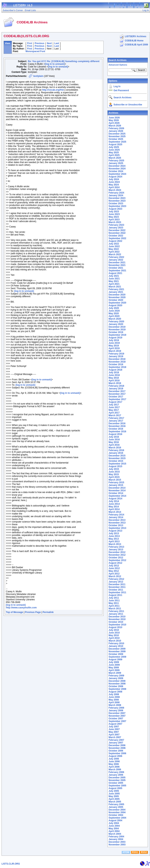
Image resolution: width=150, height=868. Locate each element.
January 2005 (116, 807)
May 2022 (114, 249)
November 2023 (117, 201)
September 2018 (117, 367)
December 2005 (117, 778)
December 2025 (117, 134)
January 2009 (116, 678)
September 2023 (117, 206)
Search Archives (118, 60)
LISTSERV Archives (135, 36)
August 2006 (115, 756)
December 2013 (117, 520)
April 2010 (114, 638)
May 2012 (114, 571)
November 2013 (117, 523)
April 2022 (114, 252)
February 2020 (116, 322)
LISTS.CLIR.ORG (11, 864)
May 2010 (114, 635)
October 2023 (116, 203)
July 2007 (114, 727)
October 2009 (116, 654)
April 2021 (114, 284)
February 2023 (116, 225)
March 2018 (115, 383)
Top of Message (15, 612)
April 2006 (114, 767)
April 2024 (114, 187)
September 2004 (117, 818)
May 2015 (114, 474)
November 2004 (117, 812)
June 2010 (114, 633)
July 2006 (114, 759)
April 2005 (114, 799)
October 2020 (116, 300)
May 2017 (114, 410)
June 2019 (114, 343)
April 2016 (114, 445)
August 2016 (115, 434)
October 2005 (116, 783)
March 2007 (115, 737)
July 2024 (114, 179)
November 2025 (117, 136)
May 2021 (114, 281)
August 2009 (115, 660)
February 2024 (116, 193)
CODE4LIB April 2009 (136, 45)
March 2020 (115, 319)
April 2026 (114, 123)
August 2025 (115, 144)
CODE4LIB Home (134, 41)
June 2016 (114, 440)
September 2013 (117, 528)
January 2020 (116, 324)
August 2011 (115, 595)
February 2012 (116, 579)
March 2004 (115, 834)
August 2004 (115, 820)
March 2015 (115, 480)
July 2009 (114, 662)
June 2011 (114, 601)
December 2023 (117, 198)
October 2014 (116, 493)
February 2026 (116, 128)
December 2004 (117, 810)
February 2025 (116, 161)
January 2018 (116, 389)
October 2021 (116, 268)
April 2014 (114, 509)
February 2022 (116, 257)
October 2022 (116, 236)
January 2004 (116, 839)
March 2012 (115, 576)
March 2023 (115, 222)
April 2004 (114, 831)
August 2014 (115, 499)
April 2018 (114, 381)
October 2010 (116, 622)
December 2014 (117, 488)
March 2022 (115, 254)
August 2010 (115, 627)
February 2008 (116, 708)
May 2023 (114, 217)
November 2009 (117, 651)
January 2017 (116, 421)
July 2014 (114, 501)
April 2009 (114, 670)
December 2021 (117, 263)
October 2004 (116, 815)
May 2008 (114, 700)
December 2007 (117, 713)
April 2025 (114, 155)
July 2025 (114, 147)
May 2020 (114, 313)
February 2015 (116, 482)
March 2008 (115, 705)
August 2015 (115, 466)
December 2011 (117, 584)
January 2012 (116, 582)
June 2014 (114, 504)
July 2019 (114, 340)
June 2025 (114, 150)
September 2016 (117, 432)
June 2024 (114, 182)
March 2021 (115, 287)
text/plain (38, 76)
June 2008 (114, 697)
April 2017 (114, 413)
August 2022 (115, 241)
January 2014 (116, 517)
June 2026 (114, 118)
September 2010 (117, 625)
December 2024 (117, 166)
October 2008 (116, 686)
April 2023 (114, 220)
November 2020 (117, 297)
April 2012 (114, 574)
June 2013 (114, 536)
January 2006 (116, 775)
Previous (39, 43)
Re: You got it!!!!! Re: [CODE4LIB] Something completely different (64, 61)
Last (57, 43)
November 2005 (117, 780)
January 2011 (116, 614)
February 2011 (116, 611)
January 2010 (116, 646)
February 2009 (116, 676)
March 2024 (115, 190)
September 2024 (117, 174)
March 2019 (115, 351)
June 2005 (114, 794)
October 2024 (116, 171)
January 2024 (116, 195)
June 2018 (114, 375)
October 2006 (116, 751)
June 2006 (114, 761)
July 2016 (114, 437)
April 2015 (114, 477)
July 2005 (114, 791)
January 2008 (116, 710)
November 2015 (117, 458)
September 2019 (117, 335)
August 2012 (115, 563)
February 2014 (116, 515)
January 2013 (116, 550)
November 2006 (117, 748)
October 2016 (116, 429)
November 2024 (117, 169)
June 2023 (114, 214)
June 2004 (114, 826)
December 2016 (117, 423)
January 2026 (116, 131)
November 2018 (117, 362)
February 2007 (116, 740)
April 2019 (114, 348)
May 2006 (114, 764)
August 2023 (115, 209)
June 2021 (114, 279)
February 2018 (116, 386)
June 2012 (114, 568)
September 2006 (117, 753)
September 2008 (117, 689)
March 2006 (115, 770)
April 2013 (114, 541)
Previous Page (33, 612)
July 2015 (114, 469)
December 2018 (117, 359)
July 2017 (114, 405)
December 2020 (117, 295)
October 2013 (116, 525)
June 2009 (114, 665)
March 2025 (115, 158)
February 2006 (116, 772)
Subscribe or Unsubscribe (128, 105)
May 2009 (114, 668)
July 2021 (114, 276)
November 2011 (117, 587)
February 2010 (116, 643)
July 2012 (114, 566)
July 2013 (114, 533)
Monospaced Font (35, 51)
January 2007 (116, 743)
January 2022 (116, 260)
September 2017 (117, 399)
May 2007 (114, 732)
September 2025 (117, 142)
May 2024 (114, 185)
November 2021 (117, 265)
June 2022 (114, 246)
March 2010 (115, 641)
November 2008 (117, 684)
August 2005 (115, 788)
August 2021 (115, 273)
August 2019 (115, 338)
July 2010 (114, 630)
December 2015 (117, 456)
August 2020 (115, 305)
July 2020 (114, 308)
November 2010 (117, 619)
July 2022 (114, 244)
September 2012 (117, 560)
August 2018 (115, 370)
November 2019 (117, 330)
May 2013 (114, 539)
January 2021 (116, 292)
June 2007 (114, 729)
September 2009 (117, 657)
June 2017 (114, 407)
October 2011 (116, 590)
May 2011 (114, 603)
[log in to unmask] (55, 64)
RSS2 (144, 852)
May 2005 (114, 796)
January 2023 (116, 228)
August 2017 (115, 402)
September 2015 (117, 464)
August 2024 (115, 177)
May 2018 (114, 378)
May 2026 (114, 120)
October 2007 (116, 719)
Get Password (121, 90)
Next (49, 43)
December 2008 (117, 681)
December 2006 (117, 745)
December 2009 (117, 649)
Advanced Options (118, 65)
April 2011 (114, 606)
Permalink (48, 612)
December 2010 (117, 617)
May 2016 (114, 442)
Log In (117, 86)
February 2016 (116, 450)
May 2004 (114, 829)
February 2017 (116, 418)
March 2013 (115, 544)
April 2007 (114, 735)
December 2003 (117, 842)
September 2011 (117, 592)
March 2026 (115, 126)
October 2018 (116, 364)
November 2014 (117, 491)
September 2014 (117, 496)
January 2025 (116, 163)
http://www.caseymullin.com (21, 608)
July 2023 (114, 212)
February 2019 (116, 354)
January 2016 (116, 453)
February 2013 (116, 547)
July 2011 (114, 598)
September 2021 (117, 271)
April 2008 (114, 702)
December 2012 (117, 552)
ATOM (126, 852)
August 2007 (115, 724)
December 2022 (117, 230)
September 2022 (117, 238)
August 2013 (115, 531)
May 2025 (114, 153)
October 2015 (116, 461)
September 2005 (117, 786)
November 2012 (117, 555)
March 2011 (115, 609)
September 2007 (117, 721)
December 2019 (117, 327)
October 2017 (116, 397)
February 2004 (116, 837)
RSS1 (135, 852)
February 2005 (116, 804)
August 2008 (115, 692)
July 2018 (114, 372)
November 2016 (117, 426)
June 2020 (114, 311)
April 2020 (114, 316)
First (30, 43)
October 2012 (116, 558)
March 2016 (115, 448)
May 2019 (114, 346)
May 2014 (114, 507)
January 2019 (116, 356)
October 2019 (116, 332)
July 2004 (114, 823)
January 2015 (116, 485)
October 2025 (116, 139)
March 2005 (115, 802)
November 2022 (117, 233)
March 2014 (115, 512)
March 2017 (115, 415)
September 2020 (117, 303)
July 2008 (114, 694)
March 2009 (115, 673)
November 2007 (117, 716)
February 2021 (116, 289)
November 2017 (117, 394)
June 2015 (114, 472)
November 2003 (117, 845)
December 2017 (117, 391)
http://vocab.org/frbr (53, 90)
